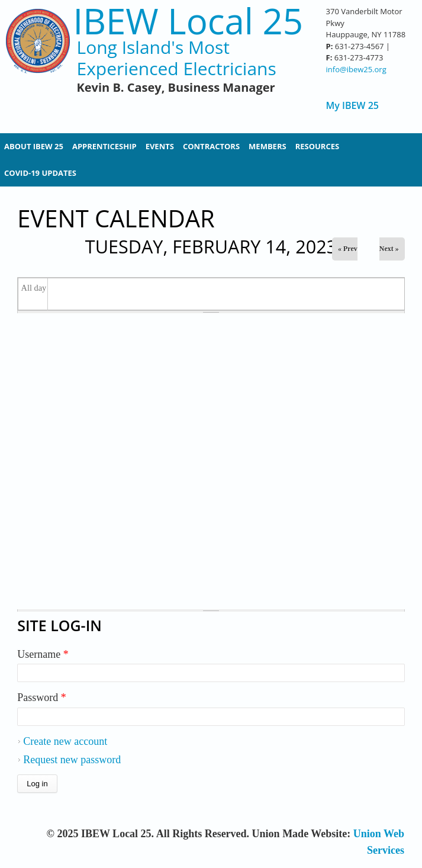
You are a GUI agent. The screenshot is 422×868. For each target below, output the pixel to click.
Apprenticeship (104, 146)
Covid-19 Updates (40, 173)
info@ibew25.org (356, 69)
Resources (318, 146)
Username (43, 654)
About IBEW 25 (34, 146)
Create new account (65, 741)
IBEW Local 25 (188, 21)
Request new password (72, 760)
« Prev (348, 249)
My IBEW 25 (352, 106)
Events (160, 146)
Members (268, 146)
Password (42, 697)
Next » (389, 249)
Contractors (211, 146)
